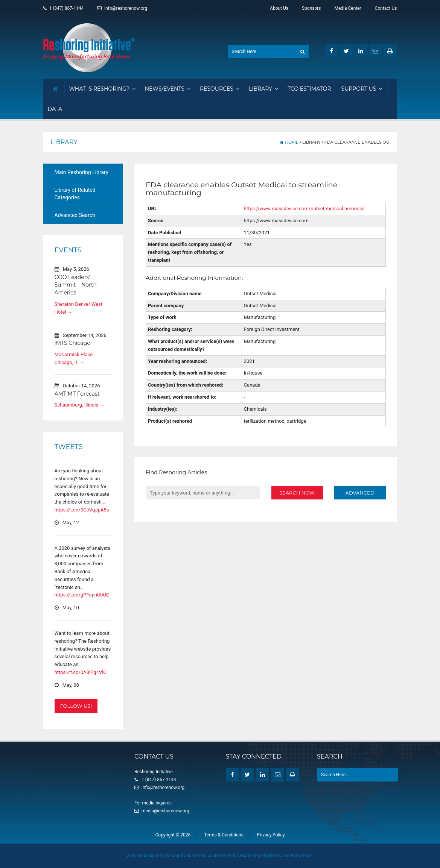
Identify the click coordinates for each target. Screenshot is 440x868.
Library (263, 89)
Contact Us (386, 8)
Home (289, 142)
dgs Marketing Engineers (256, 856)
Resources (220, 89)
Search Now (297, 493)
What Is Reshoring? (102, 89)
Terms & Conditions (224, 835)
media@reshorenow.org (165, 811)
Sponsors (311, 8)
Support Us (362, 89)
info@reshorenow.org (122, 8)
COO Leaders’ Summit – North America (76, 285)
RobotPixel (302, 856)
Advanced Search (75, 215)
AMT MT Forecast (77, 393)
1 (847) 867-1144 (64, 8)
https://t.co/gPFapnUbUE (82, 595)
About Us (279, 8)
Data (55, 109)
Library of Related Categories (75, 194)
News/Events (168, 89)
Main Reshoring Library (81, 172)
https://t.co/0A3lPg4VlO (81, 672)
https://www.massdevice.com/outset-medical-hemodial (304, 209)
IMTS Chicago (72, 343)
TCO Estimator (309, 89)
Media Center (348, 8)
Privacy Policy (271, 835)
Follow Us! (76, 706)
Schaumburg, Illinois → (80, 405)
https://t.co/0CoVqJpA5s (82, 510)
